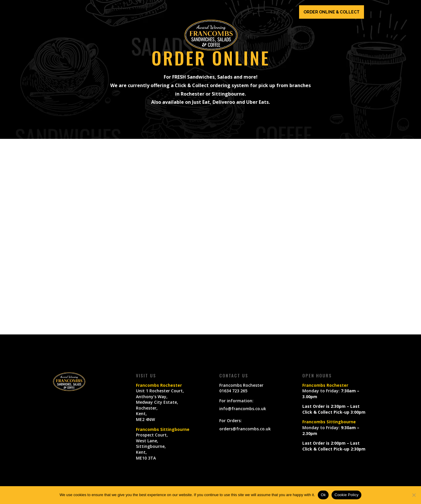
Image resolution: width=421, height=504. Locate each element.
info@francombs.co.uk (243, 409)
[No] (414, 495)
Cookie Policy (346, 495)
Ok (323, 495)
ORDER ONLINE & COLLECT (332, 12)
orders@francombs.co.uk (245, 429)
